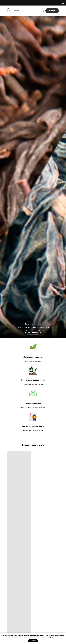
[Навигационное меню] (63, 3)
